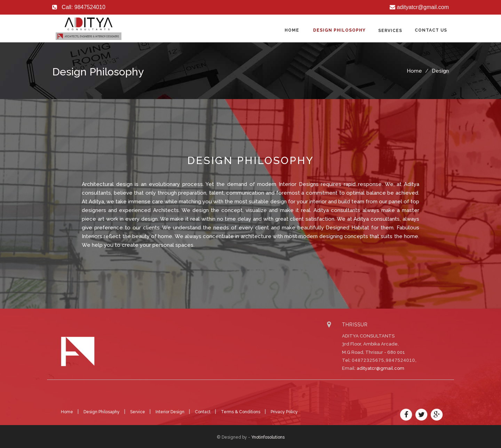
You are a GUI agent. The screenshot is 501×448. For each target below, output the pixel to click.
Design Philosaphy (102, 412)
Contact (203, 412)
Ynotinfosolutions (268, 437)
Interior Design (170, 412)
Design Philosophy (339, 30)
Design (440, 71)
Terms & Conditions (241, 412)
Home (292, 30)
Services (390, 31)
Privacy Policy (284, 412)
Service (138, 412)
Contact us (431, 30)
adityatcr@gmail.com (380, 368)
